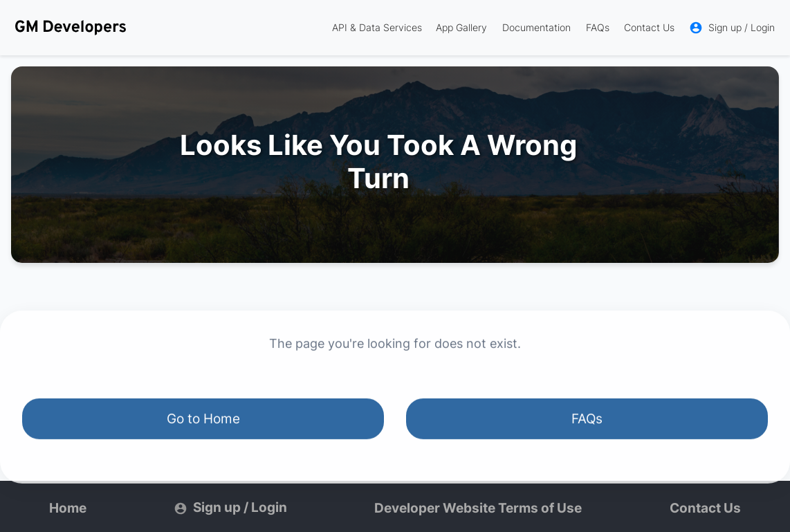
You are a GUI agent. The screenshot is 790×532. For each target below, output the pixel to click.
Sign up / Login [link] (732, 28)
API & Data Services (377, 27)
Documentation (536, 27)
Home (68, 508)
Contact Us (649, 27)
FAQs (598, 27)
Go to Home (203, 420)
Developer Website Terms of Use (478, 508)
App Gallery (461, 27)
